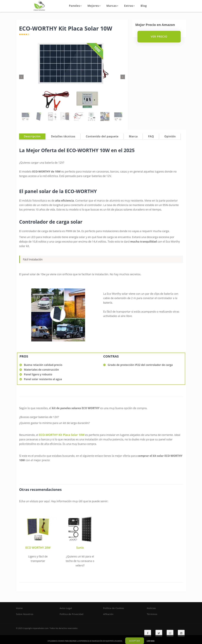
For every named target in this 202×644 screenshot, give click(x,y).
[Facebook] (148, 633)
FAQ (151, 136)
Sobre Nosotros (25, 614)
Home (19, 608)
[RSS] (181, 633)
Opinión (170, 136)
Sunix (80, 548)
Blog (144, 6)
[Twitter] (159, 633)
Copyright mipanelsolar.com (36, 628)
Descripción (32, 136)
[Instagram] (170, 633)
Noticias (151, 608)
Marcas (112, 6)
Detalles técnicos (63, 136)
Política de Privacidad (71, 614)
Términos (152, 614)
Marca (133, 136)
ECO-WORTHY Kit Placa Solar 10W (62, 435)
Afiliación (108, 614)
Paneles (75, 6)
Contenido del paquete (102, 136)
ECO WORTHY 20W (38, 548)
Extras (129, 6)
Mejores (94, 6)
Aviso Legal (66, 608)
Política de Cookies (114, 608)
